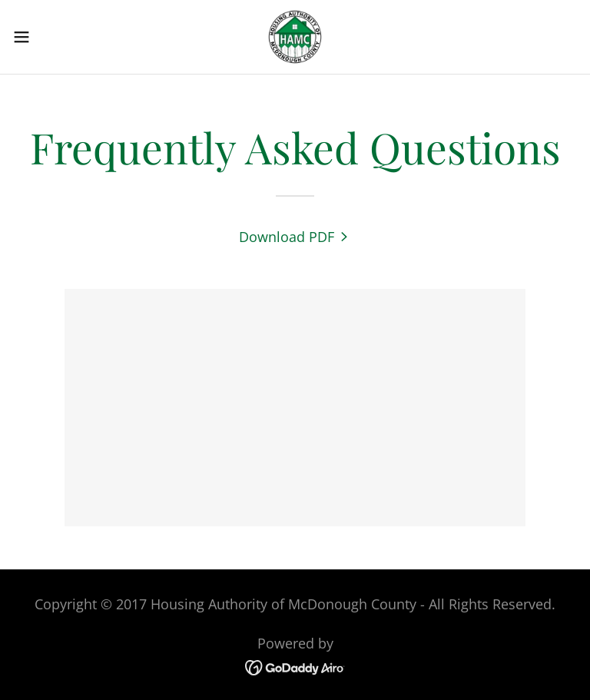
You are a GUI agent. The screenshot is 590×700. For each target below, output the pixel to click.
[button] (50, 37)
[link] (295, 37)
